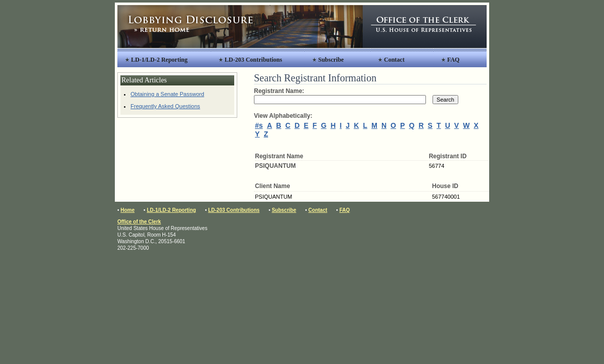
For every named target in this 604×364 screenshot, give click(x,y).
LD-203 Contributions (253, 60)
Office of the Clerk (139, 222)
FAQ (453, 60)
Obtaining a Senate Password (167, 94)
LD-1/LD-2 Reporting (159, 60)
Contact (394, 60)
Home (127, 210)
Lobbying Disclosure (240, 27)
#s (259, 125)
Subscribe (331, 60)
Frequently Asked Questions (165, 106)
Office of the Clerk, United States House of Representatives (425, 27)
